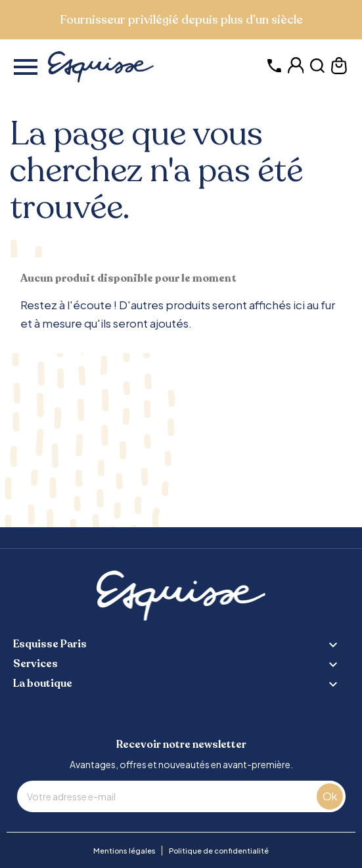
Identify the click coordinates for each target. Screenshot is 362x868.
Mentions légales (124, 851)
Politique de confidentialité (219, 851)
